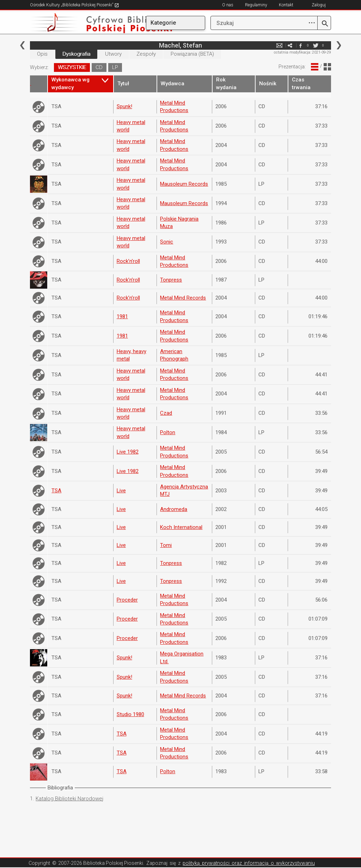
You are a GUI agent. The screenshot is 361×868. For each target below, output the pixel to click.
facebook (301, 45)
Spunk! (124, 106)
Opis (42, 54)
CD (99, 67)
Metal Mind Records (183, 298)
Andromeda (174, 509)
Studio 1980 (130, 714)
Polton (168, 432)
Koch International (181, 527)
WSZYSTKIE (72, 67)
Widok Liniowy (315, 67)
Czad (166, 413)
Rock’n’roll (128, 261)
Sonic (167, 242)
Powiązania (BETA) (192, 54)
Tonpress (171, 280)
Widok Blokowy (327, 67)
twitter (316, 45)
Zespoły (146, 54)
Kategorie (163, 23)
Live (121, 491)
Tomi (166, 545)
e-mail (280, 45)
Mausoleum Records (184, 184)
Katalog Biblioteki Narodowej (69, 799)
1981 (122, 316)
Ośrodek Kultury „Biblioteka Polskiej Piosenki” (75, 5)
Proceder (127, 600)
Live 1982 (128, 452)
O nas (228, 5)
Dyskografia (76, 54)
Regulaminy (256, 5)
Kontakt (286, 5)
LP (115, 67)
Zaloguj (319, 5)
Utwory (113, 54)
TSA (56, 491)
